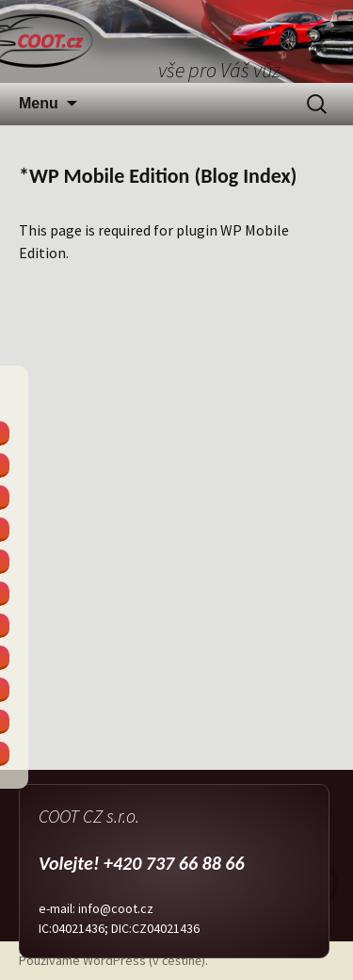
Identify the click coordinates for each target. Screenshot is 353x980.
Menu (39, 103)
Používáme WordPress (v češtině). (113, 960)
